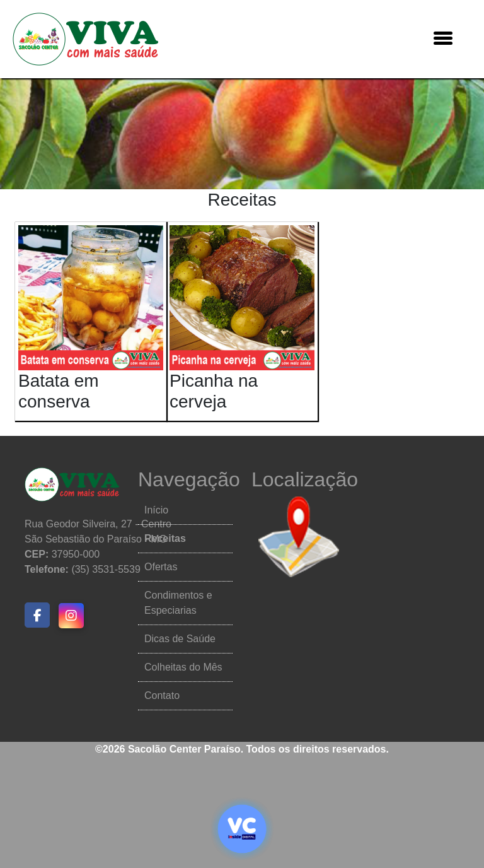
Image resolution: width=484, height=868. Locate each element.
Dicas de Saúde (180, 639)
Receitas (165, 538)
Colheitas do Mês (183, 667)
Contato (162, 695)
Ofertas (161, 567)
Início (156, 510)
